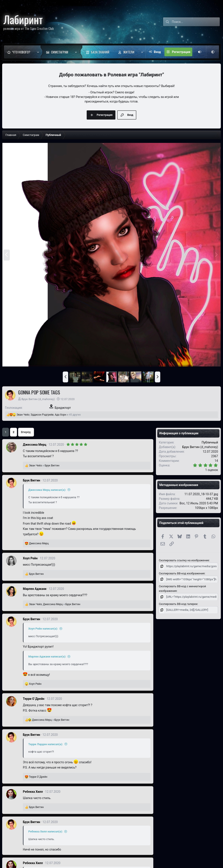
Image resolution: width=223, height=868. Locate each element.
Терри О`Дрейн (34, 699)
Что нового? (21, 52)
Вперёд (26, 432)
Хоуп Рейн (30, 558)
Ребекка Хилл (33, 792)
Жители (129, 52)
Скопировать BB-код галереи (178, 604)
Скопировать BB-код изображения (182, 573)
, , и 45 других (49, 415)
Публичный (210, 442)
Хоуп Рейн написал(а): (43, 629)
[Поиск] (196, 22)
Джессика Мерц (35, 445)
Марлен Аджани (35, 589)
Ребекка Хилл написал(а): (46, 831)
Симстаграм (60, 52)
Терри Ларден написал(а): (46, 744)
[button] (38, 52)
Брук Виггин (30, 399)
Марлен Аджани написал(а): (47, 657)
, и (55, 604)
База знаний (100, 52)
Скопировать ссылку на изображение (184, 560)
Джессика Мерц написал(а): (47, 490)
